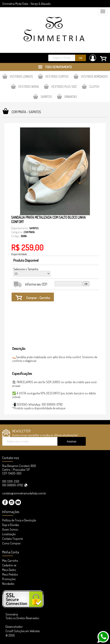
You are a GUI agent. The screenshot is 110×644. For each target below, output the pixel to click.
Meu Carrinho (10, 561)
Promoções (9, 579)
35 (32, 274)
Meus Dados (9, 570)
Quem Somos (10, 529)
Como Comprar (11, 543)
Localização (9, 534)
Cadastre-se (9, 565)
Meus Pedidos (10, 574)
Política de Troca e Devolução (19, 520)
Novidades (8, 584)
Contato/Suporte (12, 539)
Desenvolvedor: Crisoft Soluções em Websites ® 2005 (23, 631)
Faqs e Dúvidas (11, 525)
